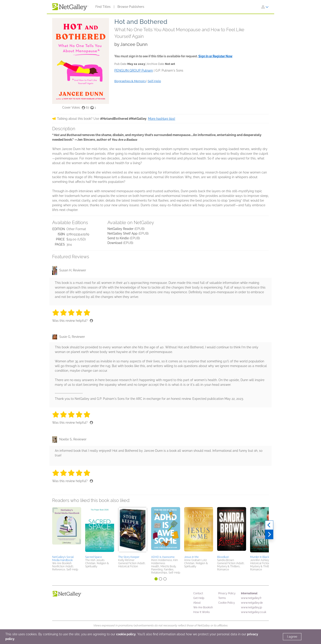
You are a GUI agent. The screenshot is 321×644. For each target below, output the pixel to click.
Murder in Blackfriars (262, 557)
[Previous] (269, 525)
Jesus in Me (191, 557)
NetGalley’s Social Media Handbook (63, 559)
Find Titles (103, 7)
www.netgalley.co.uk (254, 612)
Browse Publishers (131, 7)
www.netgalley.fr (251, 598)
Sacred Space (94, 557)
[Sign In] (265, 7)
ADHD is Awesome (163, 557)
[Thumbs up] (91, 321)
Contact (198, 593)
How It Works (202, 612)
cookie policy (126, 634)
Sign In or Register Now (215, 56)
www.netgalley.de (252, 603)
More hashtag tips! (162, 119)
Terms (222, 598)
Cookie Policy (227, 603)
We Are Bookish (203, 607)
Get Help (199, 598)
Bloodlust (223, 557)
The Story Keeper (129, 557)
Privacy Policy (227, 593)
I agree (292, 637)
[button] (67, 530)
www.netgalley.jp (251, 607)
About (197, 603)
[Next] (269, 535)
